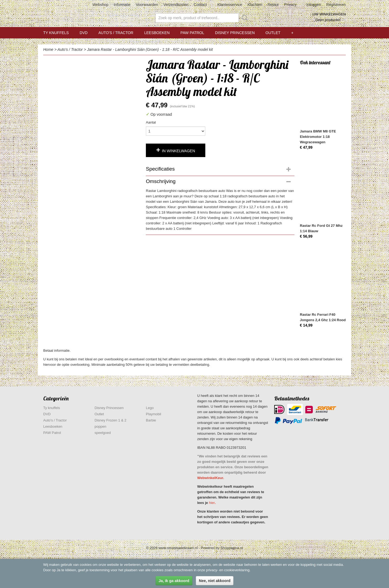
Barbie (151, 420)
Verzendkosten (176, 5)
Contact (200, 5)
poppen (100, 426)
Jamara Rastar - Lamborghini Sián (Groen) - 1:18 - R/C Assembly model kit (150, 49)
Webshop (100, 5)
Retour (273, 5)
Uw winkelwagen (329, 14)
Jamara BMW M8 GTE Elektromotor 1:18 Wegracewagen (318, 137)
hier (212, 503)
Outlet (273, 33)
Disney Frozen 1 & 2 (110, 420)
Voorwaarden (147, 5)
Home (48, 49)
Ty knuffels (56, 33)
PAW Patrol (192, 33)
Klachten (255, 5)
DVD (84, 33)
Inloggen (314, 5)
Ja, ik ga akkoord (174, 581)
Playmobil (153, 414)
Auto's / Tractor (116, 33)
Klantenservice (230, 5)
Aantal (151, 122)
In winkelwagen (178, 151)
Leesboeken (157, 33)
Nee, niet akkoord (215, 581)
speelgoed (103, 433)
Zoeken (244, 18)
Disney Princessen (235, 33)
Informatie (122, 5)
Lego (150, 408)
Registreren (336, 5)
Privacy (290, 5)
